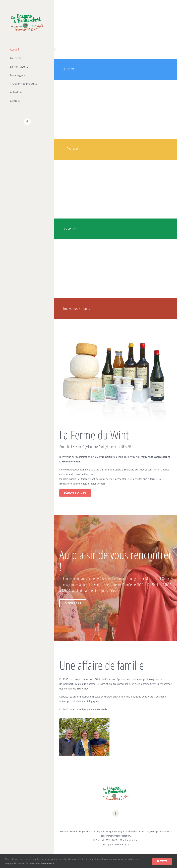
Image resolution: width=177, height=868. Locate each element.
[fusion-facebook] (116, 813)
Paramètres (47, 863)
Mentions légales (128, 840)
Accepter (162, 861)
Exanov (126, 844)
